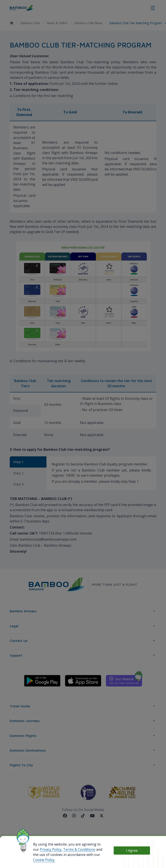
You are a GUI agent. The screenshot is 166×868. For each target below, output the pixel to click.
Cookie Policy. (44, 860)
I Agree (132, 851)
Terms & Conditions (79, 849)
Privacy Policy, (51, 849)
